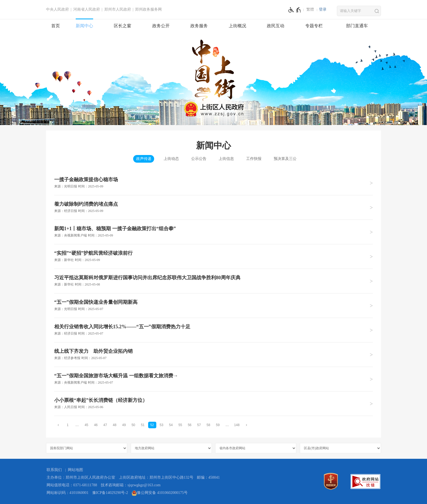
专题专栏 (314, 26)
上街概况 (237, 26)
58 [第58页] (208, 425)
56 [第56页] (190, 425)
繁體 (310, 9)
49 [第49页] (124, 425)
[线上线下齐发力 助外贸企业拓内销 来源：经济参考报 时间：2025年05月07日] (213, 354)
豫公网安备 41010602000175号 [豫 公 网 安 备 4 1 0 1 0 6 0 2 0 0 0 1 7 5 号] (160, 493)
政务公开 (161, 26)
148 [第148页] (237, 425)
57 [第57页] (199, 425)
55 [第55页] (180, 425)
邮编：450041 (208, 477)
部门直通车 (357, 26)
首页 (56, 26)
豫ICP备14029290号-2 (110, 493)
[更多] (227, 425)
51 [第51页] (143, 425)
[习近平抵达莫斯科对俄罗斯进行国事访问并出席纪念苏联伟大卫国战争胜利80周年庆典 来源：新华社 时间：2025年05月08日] (213, 281)
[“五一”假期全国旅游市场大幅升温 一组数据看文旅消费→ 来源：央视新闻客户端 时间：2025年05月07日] (213, 379)
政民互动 (276, 26)
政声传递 (144, 159)
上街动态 (171, 159)
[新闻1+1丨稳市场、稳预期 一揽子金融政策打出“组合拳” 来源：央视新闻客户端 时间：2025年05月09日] (213, 232)
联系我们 (54, 470)
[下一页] (246, 425)
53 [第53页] (161, 425)
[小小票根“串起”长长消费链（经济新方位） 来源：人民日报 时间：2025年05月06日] (213, 403)
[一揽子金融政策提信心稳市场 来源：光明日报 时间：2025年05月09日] (213, 183)
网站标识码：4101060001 (68, 493)
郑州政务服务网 (148, 9)
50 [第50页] (133, 425)
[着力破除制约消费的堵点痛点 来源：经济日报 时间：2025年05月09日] (213, 207)
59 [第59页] (218, 425)
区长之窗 (123, 26)
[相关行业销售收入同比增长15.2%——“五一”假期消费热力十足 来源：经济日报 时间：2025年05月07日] (213, 330)
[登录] (323, 10)
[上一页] (58, 425)
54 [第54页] (171, 425)
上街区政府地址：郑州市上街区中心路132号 (156, 477)
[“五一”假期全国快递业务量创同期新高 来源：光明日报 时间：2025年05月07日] (213, 305)
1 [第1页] (68, 425)
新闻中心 (84, 26)
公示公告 (199, 159)
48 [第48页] (115, 425)
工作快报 (254, 159)
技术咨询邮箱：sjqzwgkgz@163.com (131, 485)
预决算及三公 (285, 159)
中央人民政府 (57, 9)
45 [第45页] (86, 425)
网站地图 (75, 470)
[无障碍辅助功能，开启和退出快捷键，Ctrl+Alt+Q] (295, 10)
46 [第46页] (96, 425)
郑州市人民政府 (118, 9)
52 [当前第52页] (152, 425)
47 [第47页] (105, 425)
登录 (323, 9)
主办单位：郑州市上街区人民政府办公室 (81, 477)
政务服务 (199, 26)
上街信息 (226, 159)
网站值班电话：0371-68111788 (72, 485)
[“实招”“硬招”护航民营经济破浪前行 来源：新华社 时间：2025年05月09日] (213, 256)
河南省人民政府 (87, 9)
